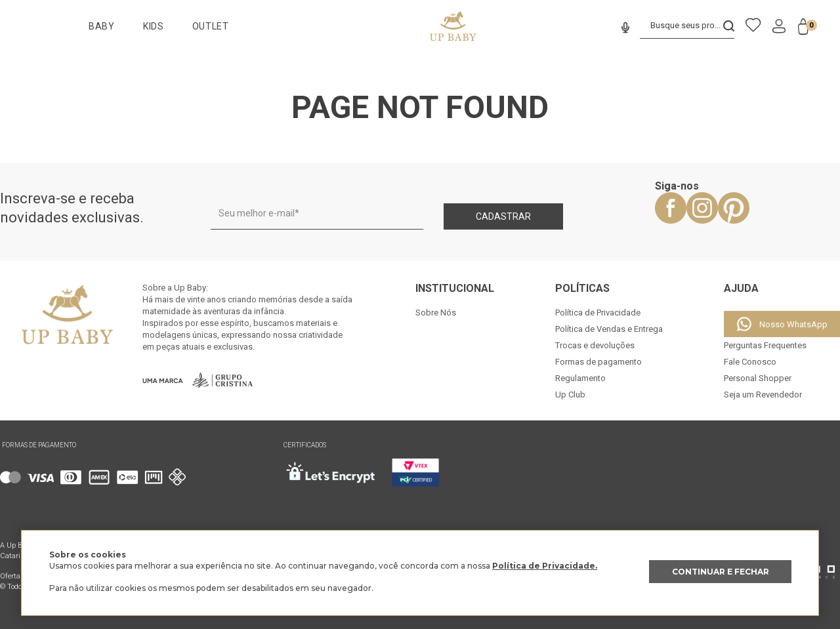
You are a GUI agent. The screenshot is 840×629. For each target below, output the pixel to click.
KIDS (154, 26)
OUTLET (211, 26)
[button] (624, 29)
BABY (102, 26)
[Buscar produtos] (729, 26)
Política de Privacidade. (545, 566)
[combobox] (687, 26)
